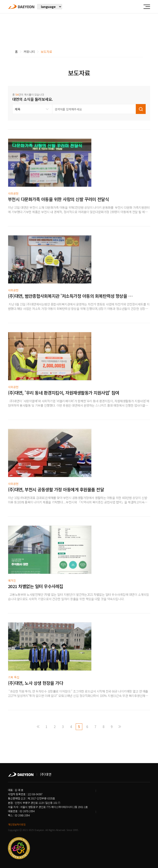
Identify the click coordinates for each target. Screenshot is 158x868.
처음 (38, 727)
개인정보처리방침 (17, 824)
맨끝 (120, 727)
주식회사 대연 (21, 7)
